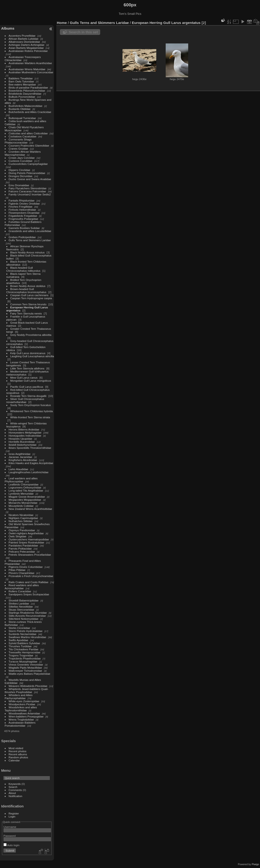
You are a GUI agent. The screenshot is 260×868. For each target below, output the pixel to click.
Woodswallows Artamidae (24, 713)
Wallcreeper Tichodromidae (25, 671)
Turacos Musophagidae (23, 661)
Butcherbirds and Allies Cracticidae (30, 112)
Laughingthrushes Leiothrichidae (29, 472)
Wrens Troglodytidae (21, 719)
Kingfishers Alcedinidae (23, 460)
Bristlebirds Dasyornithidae (25, 94)
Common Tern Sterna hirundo (28, 304)
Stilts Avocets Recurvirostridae (27, 616)
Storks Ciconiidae (19, 628)
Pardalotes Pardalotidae (23, 545)
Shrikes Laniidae (19, 603)
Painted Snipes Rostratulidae (27, 542)
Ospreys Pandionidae (22, 530)
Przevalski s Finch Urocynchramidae (31, 576)
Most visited (16, 748)
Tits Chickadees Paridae (24, 649)
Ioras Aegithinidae (20, 454)
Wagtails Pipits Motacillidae (25, 668)
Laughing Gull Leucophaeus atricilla (32, 356)
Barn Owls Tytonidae (21, 81)
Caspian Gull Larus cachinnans (29, 295)
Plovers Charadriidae (22, 573)
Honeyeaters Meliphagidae (25, 432)
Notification (15, 796)
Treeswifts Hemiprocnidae (25, 652)
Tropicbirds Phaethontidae (25, 658)
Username (10, 827)
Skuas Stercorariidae (21, 610)
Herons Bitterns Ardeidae (24, 429)
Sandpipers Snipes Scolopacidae (29, 594)
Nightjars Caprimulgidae (23, 518)
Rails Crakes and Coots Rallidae (29, 582)
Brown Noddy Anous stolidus (28, 286)
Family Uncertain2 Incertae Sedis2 (30, 194)
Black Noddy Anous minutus (28, 252)
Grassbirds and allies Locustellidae (30, 231)
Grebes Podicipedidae (22, 237)
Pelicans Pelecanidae (22, 552)
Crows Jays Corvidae (22, 158)
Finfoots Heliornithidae (22, 210)
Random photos (18, 757)
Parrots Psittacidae (20, 548)
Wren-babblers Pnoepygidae (26, 716)
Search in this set (83, 32)
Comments (15, 790)
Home (62, 23)
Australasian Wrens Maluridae (27, 69)
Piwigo (255, 864)
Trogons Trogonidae (21, 655)
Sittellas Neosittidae (21, 606)
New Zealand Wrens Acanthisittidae (31, 509)
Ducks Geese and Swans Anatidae (30, 179)
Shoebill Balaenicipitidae (24, 600)
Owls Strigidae (18, 536)
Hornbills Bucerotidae (22, 442)
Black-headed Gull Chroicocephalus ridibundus (23, 269)
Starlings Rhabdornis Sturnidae (28, 613)
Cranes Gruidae (18, 149)
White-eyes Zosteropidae (24, 701)
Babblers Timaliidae (21, 78)
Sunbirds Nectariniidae (23, 634)
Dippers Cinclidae (19, 170)
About (12, 793)
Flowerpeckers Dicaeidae (24, 213)
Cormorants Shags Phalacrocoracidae (18, 141)
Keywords (15, 784)
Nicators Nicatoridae (21, 515)
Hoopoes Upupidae (21, 439)
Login (12, 816)
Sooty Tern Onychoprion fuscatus (31, 405)
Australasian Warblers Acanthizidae (30, 63)
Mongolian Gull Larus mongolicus (31, 381)
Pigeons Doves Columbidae (26, 567)
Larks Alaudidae (19, 469)
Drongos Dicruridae (21, 176)
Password (10, 836)
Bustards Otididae (20, 109)
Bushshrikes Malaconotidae (26, 106)
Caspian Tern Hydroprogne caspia (31, 298)
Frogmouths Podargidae (23, 219)
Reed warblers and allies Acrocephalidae (22, 587)
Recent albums (18, 754)
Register (14, 813)
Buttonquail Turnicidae (22, 118)
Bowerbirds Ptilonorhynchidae (27, 91)
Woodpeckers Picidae (22, 704)
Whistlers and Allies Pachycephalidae (19, 697)
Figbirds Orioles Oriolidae (24, 203)
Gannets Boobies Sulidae (24, 228)
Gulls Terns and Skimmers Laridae (30, 240)
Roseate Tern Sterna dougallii (28, 396)
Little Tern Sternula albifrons (27, 368)
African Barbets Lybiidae (24, 39)
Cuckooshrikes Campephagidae (28, 164)
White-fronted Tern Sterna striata (30, 417)
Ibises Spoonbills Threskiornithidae (30, 448)
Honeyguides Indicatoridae (25, 436)
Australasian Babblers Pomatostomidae (20, 724)
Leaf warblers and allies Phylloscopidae (21, 480)
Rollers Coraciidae (20, 591)
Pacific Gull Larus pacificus (27, 387)
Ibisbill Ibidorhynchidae (23, 445)
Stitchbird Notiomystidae (24, 619)
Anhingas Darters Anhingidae (27, 45)
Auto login (11, 845)
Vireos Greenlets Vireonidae (26, 665)
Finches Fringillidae (21, 207)
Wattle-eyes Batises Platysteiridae (29, 674)
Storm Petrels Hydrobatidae (26, 631)
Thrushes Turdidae (20, 646)
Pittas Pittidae (17, 570)
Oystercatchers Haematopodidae (29, 539)
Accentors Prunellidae (22, 36)
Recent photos (18, 751)
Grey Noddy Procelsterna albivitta (31, 335)
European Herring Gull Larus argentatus (166, 23)
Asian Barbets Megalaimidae (26, 48)
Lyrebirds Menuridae (21, 494)
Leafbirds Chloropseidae (24, 484)
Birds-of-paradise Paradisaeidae (28, 87)
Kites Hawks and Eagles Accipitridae (31, 463)
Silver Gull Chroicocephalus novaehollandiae (25, 400)
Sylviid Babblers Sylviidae (24, 643)
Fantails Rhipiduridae (22, 200)
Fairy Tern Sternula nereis (26, 313)
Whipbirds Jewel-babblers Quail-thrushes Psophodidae (27, 690)
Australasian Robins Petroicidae (28, 51)
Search (13, 787)
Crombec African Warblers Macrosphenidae (23, 153)
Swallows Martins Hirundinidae (27, 637)
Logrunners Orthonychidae (25, 487)
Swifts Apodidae (19, 640)
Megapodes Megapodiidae (25, 500)
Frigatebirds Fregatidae (23, 216)
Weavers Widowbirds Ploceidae (28, 686)
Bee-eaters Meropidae (22, 84)
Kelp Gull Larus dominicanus (28, 353)
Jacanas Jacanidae (21, 457)
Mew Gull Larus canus (24, 378)
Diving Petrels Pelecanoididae (27, 173)
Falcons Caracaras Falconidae (27, 191)
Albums (8, 28)
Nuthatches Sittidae (21, 521)
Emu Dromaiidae (19, 185)
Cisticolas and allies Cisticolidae (28, 133)
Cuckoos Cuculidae (21, 161)
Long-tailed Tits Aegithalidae (26, 490)
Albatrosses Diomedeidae (24, 42)
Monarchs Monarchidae (23, 503)
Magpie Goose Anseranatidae (27, 497)
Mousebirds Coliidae (21, 506)
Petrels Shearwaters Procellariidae (30, 555)
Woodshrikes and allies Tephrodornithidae (21, 709)
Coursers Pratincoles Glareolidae (29, 145)
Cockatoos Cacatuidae (23, 136)
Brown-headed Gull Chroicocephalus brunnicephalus (26, 291)
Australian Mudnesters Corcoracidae (31, 72)
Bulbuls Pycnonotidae (22, 97)
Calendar (14, 760)
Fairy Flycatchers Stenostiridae (28, 188)
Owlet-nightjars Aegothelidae (26, 533)
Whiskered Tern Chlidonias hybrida (32, 411)
